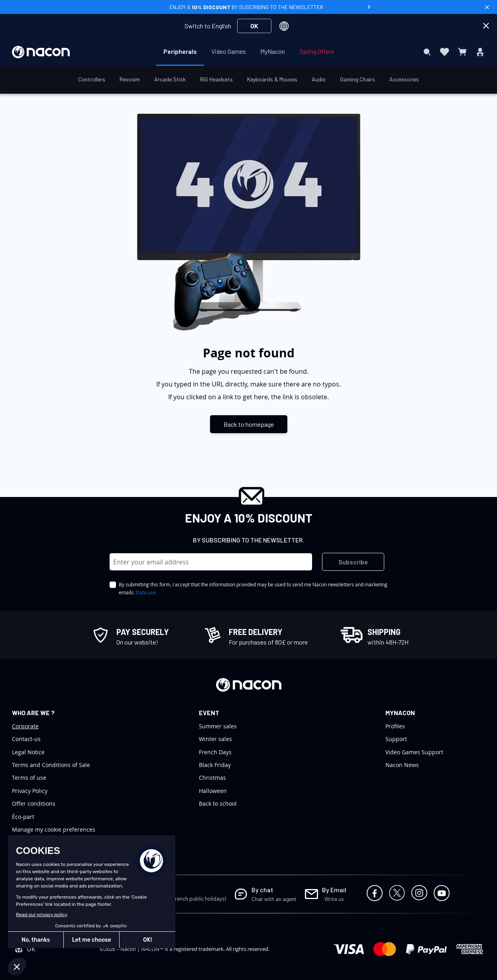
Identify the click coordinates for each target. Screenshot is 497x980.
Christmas (212, 778)
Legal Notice (28, 752)
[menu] (249, 52)
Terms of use (29, 778)
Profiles (395, 726)
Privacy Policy (30, 791)
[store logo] (41, 52)
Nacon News (402, 765)
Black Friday (215, 765)
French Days (215, 752)
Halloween (213, 791)
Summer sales (218, 726)
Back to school (218, 804)
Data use (146, 592)
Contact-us (26, 739)
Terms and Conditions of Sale (51, 765)
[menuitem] (180, 51)
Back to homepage (249, 424)
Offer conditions (34, 804)
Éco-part (23, 817)
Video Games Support (414, 752)
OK (254, 26)
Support (396, 739)
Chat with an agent (274, 899)
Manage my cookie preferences (54, 829)
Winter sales (215, 739)
